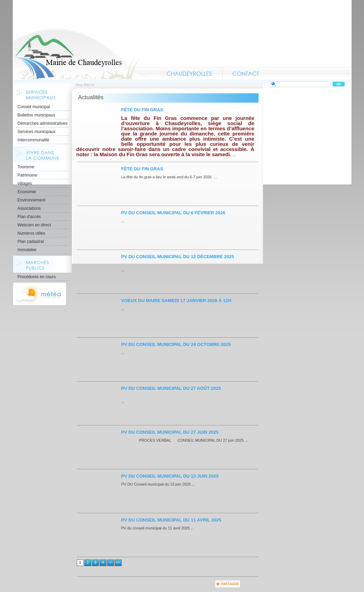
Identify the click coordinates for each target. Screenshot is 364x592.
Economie (27, 192)
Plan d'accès (29, 217)
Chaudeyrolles (189, 74)
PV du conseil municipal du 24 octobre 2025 (176, 344)
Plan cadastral (31, 242)
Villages (25, 184)
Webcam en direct (34, 225)
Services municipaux (37, 132)
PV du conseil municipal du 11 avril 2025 (171, 520)
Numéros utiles (31, 233)
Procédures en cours (37, 277)
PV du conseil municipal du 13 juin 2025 (170, 476)
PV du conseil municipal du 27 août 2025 (171, 388)
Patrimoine (27, 175)
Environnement (32, 200)
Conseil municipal (34, 107)
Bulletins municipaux (36, 115)
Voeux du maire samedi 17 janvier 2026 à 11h (176, 300)
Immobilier (27, 250)
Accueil (84, 54)
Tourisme (26, 167)
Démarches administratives (43, 123)
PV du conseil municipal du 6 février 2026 (173, 213)
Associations (29, 208)
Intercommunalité (34, 140)
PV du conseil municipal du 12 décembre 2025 (178, 257)
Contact (246, 74)
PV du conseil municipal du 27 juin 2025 (170, 432)
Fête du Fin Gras (142, 110)
